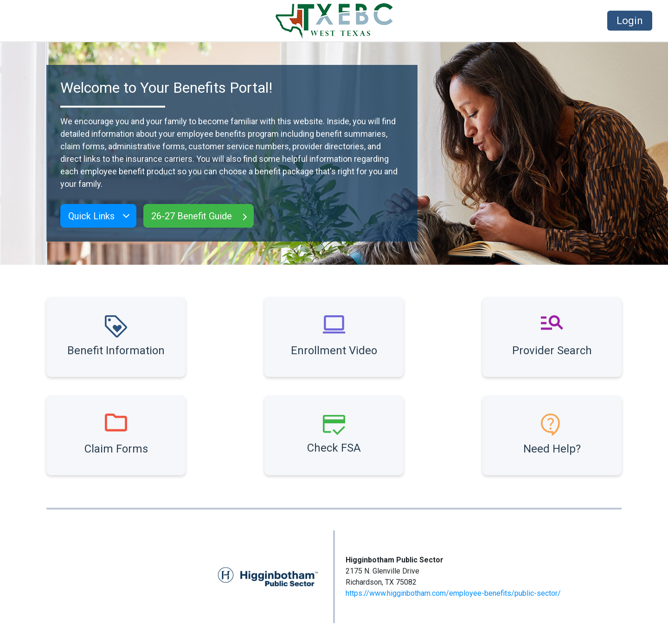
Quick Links (91, 216)
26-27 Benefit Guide (192, 216)
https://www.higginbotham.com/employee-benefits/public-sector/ (453, 593)
